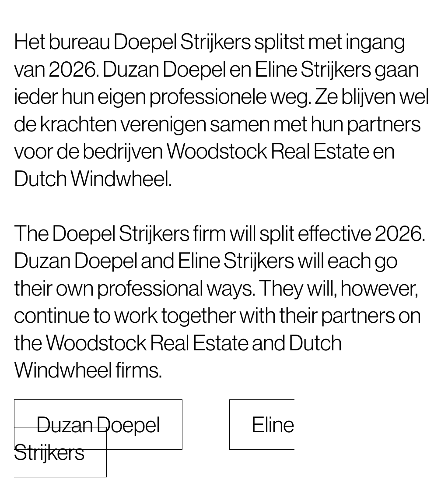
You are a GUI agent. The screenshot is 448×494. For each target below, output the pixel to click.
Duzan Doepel (98, 425)
